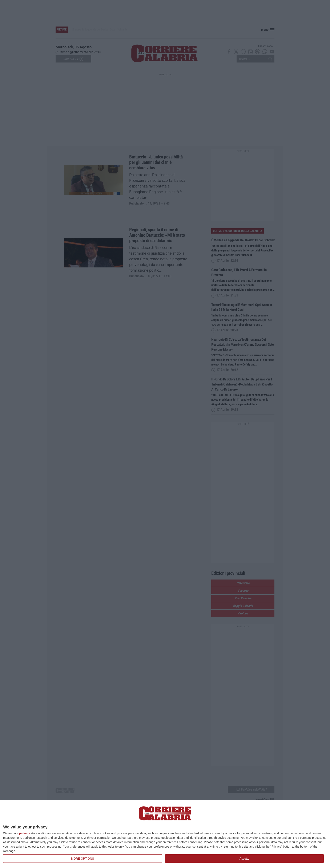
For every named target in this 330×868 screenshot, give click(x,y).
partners (25, 833)
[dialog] (165, 834)
